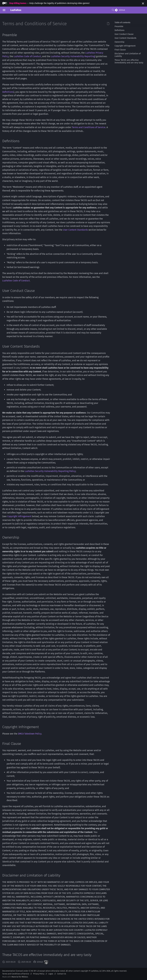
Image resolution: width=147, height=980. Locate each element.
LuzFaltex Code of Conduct (27, 56)
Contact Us (62, 974)
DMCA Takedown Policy (30, 734)
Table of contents (122, 23)
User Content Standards (75, 230)
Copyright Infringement (19, 516)
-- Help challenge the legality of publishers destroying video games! (46, 3)
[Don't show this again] (143, 3)
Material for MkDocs (20, 977)
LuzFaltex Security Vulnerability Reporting (73, 56)
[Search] (93, 10)
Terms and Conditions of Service (89, 127)
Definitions (8, 92)
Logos (51, 974)
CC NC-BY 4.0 (34, 971)
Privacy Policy (39, 974)
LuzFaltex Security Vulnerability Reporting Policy (50, 471)
